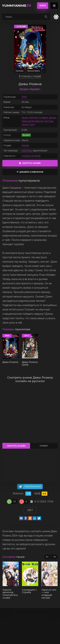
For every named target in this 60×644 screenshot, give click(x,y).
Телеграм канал (33, 486)
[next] (54, 557)
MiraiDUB (36, 156)
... (44, 71)
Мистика (49, 121)
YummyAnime (17, 6)
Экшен (25, 118)
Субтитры (27, 151)
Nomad (25, 145)
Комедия (43, 118)
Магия (25, 125)
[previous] (47, 557)
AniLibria (26, 156)
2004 (24, 97)
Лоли (32, 125)
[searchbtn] (46, 17)
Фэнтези (34, 118)
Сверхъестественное (32, 121)
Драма (52, 118)
